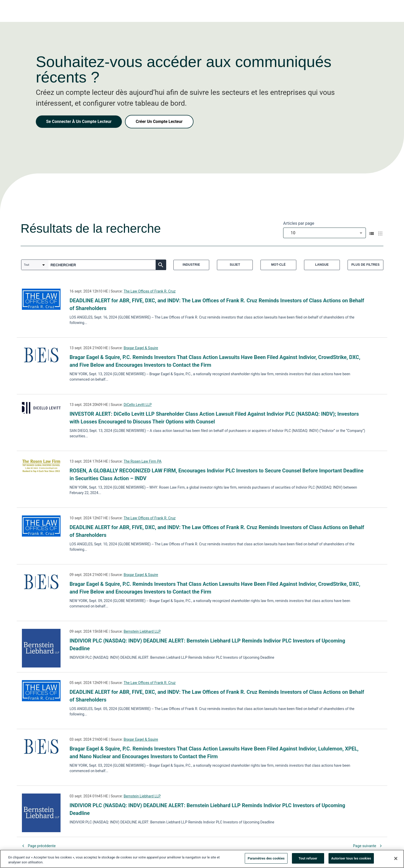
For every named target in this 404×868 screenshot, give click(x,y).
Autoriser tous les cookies (351, 860)
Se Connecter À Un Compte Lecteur (79, 122)
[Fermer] (396, 860)
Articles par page (299, 223)
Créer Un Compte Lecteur (159, 122)
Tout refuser (308, 860)
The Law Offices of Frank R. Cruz (150, 291)
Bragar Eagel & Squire (141, 348)
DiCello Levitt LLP (138, 405)
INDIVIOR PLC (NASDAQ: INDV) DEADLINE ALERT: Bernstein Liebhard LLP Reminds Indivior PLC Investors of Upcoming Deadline (207, 645)
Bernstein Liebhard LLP (142, 631)
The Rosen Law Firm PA (143, 461)
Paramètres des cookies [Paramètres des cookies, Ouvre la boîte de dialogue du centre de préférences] (266, 860)
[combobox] (325, 233)
